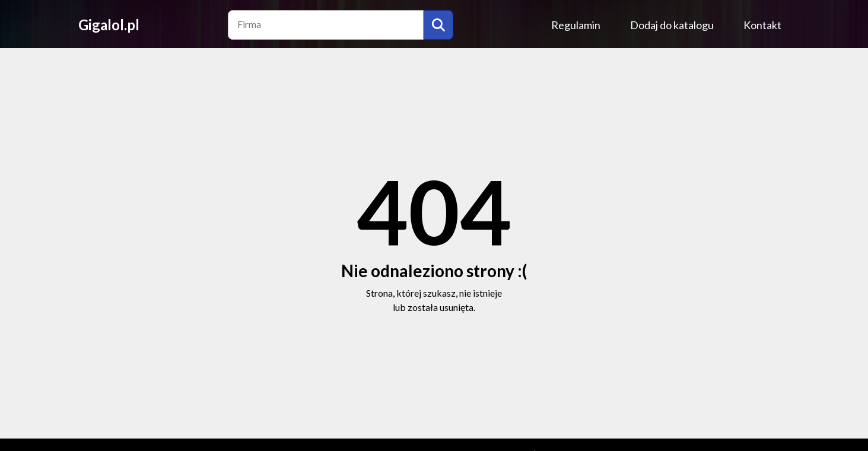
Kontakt (762, 25)
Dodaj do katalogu (672, 25)
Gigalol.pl (109, 25)
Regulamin (576, 25)
